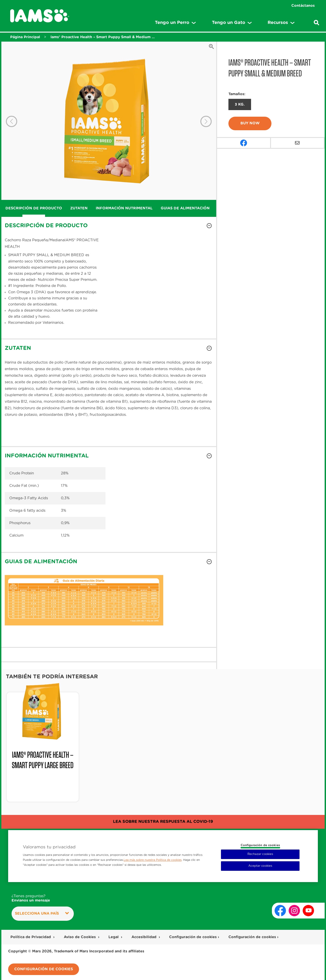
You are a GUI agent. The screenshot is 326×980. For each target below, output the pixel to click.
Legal (114, 937)
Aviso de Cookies (80, 937)
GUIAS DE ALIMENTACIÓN (185, 208)
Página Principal (25, 37)
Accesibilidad (145, 937)
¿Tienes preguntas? (31, 898)
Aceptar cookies (260, 866)
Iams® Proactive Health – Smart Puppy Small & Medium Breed (103, 37)
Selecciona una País (42, 913)
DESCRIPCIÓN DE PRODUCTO (34, 208)
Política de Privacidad (31, 937)
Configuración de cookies (193, 937)
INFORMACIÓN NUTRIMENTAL (124, 208)
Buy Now (250, 123)
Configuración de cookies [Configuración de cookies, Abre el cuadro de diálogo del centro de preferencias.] (260, 845)
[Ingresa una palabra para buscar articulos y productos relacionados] (316, 23)
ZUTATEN (79, 208)
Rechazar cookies (260, 854)
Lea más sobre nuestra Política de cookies (153, 860)
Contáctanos (303, 6)
